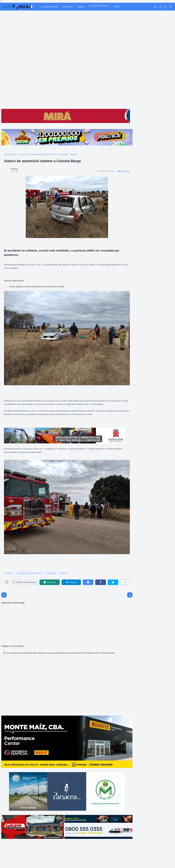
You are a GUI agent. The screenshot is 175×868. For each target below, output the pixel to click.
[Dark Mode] (155, 7)
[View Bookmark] (160, 7)
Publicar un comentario (24, 582)
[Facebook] (101, 582)
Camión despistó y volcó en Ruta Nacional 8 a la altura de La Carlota (37, 287)
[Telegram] (71, 582)
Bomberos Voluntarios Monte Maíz (30, 573)
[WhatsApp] (50, 582)
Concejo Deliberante (50, 7)
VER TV (117, 7)
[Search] (165, 7)
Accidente (10, 573)
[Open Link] (170, 7)
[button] (123, 171)
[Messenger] (88, 582)
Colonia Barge (51, 573)
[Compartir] (125, 582)
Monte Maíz (68, 7)
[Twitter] (113, 582)
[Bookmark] (7, 583)
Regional (81, 7)
